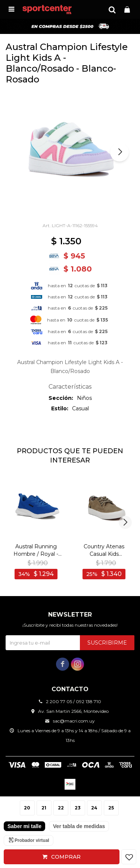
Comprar (66, 857)
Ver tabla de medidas (79, 826)
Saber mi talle (24, 826)
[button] (112, 9)
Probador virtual (32, 840)
